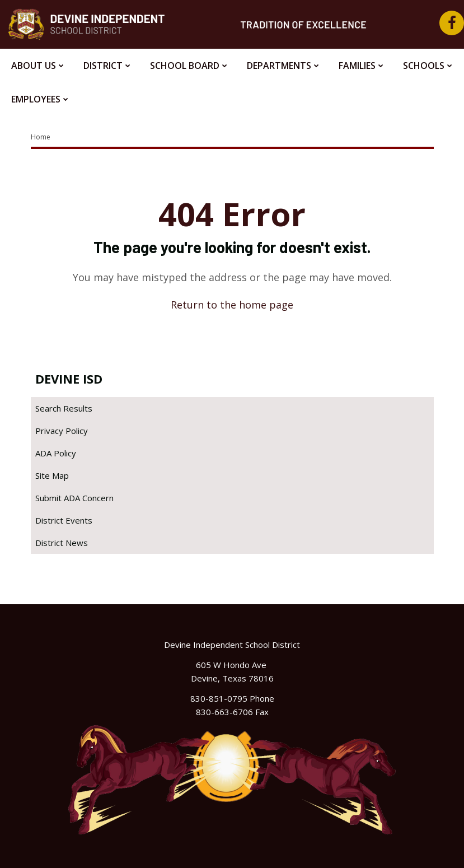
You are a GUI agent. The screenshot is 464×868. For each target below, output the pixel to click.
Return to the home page (232, 305)
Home (41, 137)
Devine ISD (69, 379)
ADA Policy (56, 453)
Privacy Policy (62, 431)
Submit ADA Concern (74, 498)
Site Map (52, 475)
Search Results (64, 408)
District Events (64, 520)
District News (62, 543)
